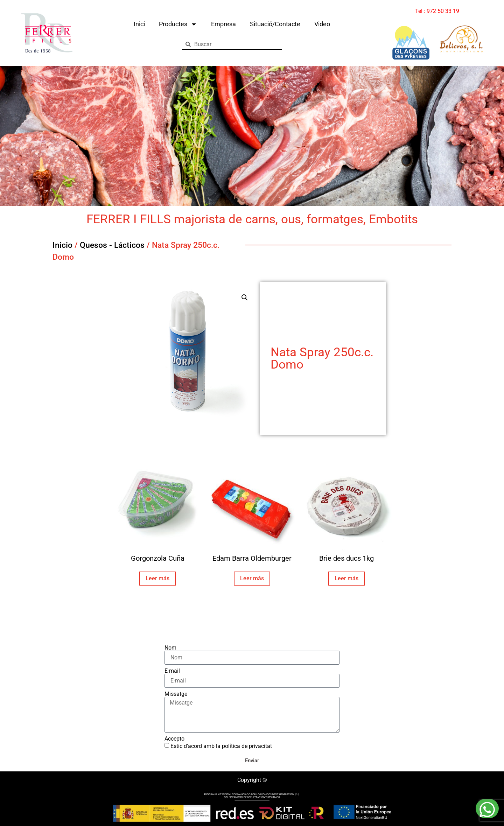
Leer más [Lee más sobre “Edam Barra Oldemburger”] (252, 578)
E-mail (172, 671)
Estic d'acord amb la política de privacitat (221, 746)
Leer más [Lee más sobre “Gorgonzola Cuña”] (157, 578)
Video (322, 24)
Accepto (174, 739)
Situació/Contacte (275, 24)
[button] (245, 297)
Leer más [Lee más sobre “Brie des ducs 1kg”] (346, 578)
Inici (139, 24)
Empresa (223, 24)
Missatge (176, 694)
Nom (170, 648)
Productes (178, 24)
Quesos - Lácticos (112, 245)
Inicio (62, 245)
